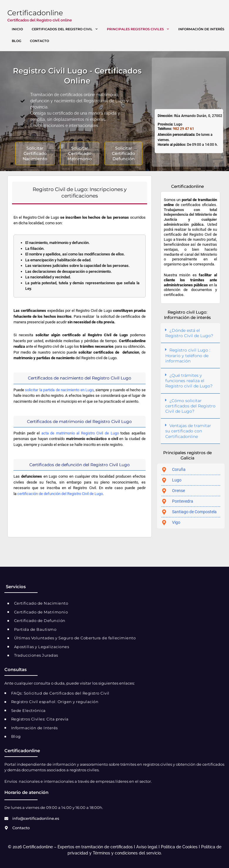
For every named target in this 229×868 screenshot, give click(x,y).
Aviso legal (147, 847)
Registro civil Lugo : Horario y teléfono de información (188, 355)
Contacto (39, 41)
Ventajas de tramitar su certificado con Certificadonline (188, 431)
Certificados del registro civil (67, 29)
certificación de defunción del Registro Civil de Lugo (60, 494)
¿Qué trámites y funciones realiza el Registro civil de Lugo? (189, 381)
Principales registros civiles (140, 29)
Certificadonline (35, 13)
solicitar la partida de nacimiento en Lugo (59, 390)
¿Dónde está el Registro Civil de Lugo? (189, 333)
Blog (16, 41)
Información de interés (201, 29)
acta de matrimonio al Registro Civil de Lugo (80, 433)
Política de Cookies (179, 847)
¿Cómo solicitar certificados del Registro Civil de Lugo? (190, 406)
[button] (190, 333)
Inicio (17, 29)
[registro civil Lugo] (189, 83)
